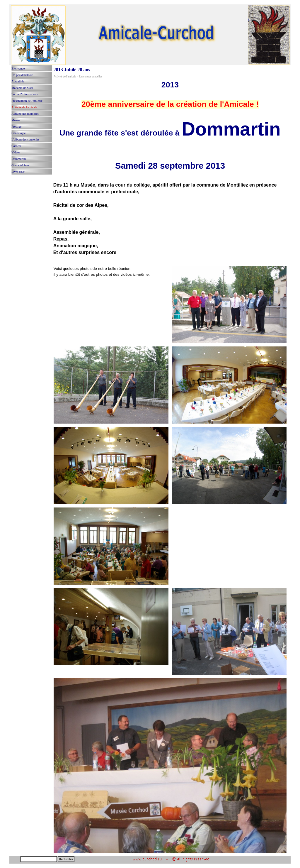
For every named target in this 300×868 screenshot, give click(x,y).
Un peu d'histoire (22, 75)
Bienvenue (18, 68)
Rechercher (66, 859)
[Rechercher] (39, 859)
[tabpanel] (170, 171)
